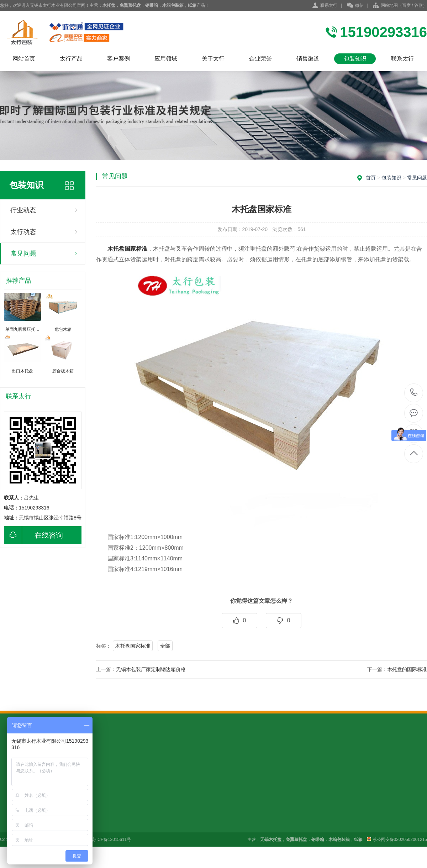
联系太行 (329, 5)
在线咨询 (33, 535)
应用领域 (166, 59)
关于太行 (213, 59)
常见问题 (23, 253)
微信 (355, 6)
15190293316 (414, 393)
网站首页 (24, 59)
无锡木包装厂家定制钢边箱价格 (151, 669)
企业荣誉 (260, 59)
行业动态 (23, 210)
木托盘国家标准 (133, 646)
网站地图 (389, 5)
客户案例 (118, 59)
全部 (165, 646)
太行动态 (23, 232)
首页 (371, 178)
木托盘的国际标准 (407, 669)
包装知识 (355, 59)
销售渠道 (308, 59)
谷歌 (418, 5)
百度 (406, 5)
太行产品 (71, 59)
